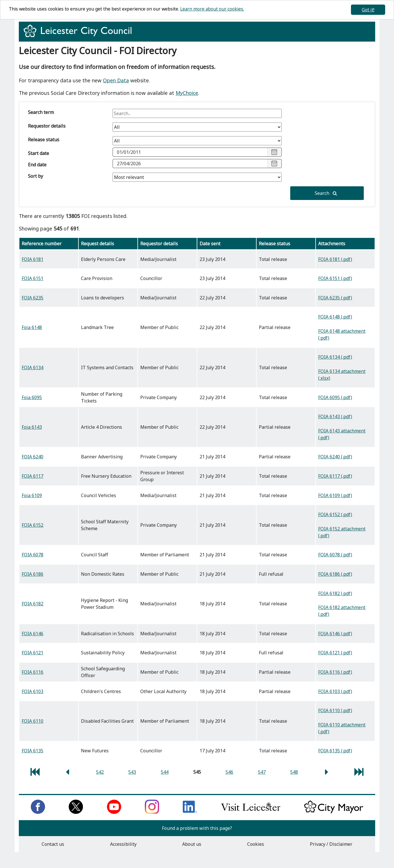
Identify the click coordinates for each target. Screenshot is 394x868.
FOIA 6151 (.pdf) (335, 278)
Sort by (35, 176)
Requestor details (47, 126)
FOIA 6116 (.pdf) (335, 672)
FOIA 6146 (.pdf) (335, 634)
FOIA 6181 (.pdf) (335, 259)
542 (100, 772)
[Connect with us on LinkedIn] (190, 812)
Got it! (368, 10)
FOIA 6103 (33, 691)
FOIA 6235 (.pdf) (335, 298)
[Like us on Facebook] (38, 812)
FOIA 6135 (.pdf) (335, 751)
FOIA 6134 (33, 367)
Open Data (116, 80)
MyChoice (187, 93)
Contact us (53, 844)
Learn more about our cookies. (215, 9)
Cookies (256, 844)
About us (192, 844)
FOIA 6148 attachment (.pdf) (342, 334)
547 (262, 772)
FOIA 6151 (33, 278)
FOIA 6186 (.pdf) (335, 574)
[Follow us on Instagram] (152, 812)
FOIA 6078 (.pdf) (335, 555)
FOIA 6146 (33, 634)
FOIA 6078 (33, 555)
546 (229, 772)
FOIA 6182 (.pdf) (335, 593)
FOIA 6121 (33, 653)
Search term (41, 112)
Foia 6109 (32, 495)
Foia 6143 (32, 427)
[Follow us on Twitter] (76, 812)
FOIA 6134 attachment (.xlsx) (342, 375)
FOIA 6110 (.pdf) (335, 710)
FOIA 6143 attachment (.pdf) (342, 434)
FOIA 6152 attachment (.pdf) (342, 532)
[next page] (327, 773)
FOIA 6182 (33, 604)
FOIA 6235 (33, 298)
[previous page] (67, 773)
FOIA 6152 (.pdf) (335, 514)
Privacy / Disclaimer (331, 844)
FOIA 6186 (33, 574)
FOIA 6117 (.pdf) (335, 476)
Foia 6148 (32, 327)
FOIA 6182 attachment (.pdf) (342, 611)
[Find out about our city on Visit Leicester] (251, 812)
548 (294, 772)
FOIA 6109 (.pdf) (335, 495)
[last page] (359, 773)
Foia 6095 (32, 397)
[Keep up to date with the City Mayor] (334, 812)
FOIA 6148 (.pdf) (335, 317)
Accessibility (123, 844)
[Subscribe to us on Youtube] (114, 812)
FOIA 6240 (33, 457)
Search (326, 193)
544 (165, 772)
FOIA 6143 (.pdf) (335, 416)
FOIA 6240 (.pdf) (335, 457)
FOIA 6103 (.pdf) (335, 691)
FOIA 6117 (33, 476)
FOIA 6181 (33, 259)
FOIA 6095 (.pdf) (335, 397)
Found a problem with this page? (197, 828)
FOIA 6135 (33, 751)
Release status (44, 140)
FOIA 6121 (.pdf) (335, 653)
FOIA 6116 (33, 672)
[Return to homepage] (80, 36)
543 (132, 772)
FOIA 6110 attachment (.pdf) (342, 728)
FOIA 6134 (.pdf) (335, 357)
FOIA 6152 (33, 525)
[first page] (35, 773)
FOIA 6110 (33, 721)
